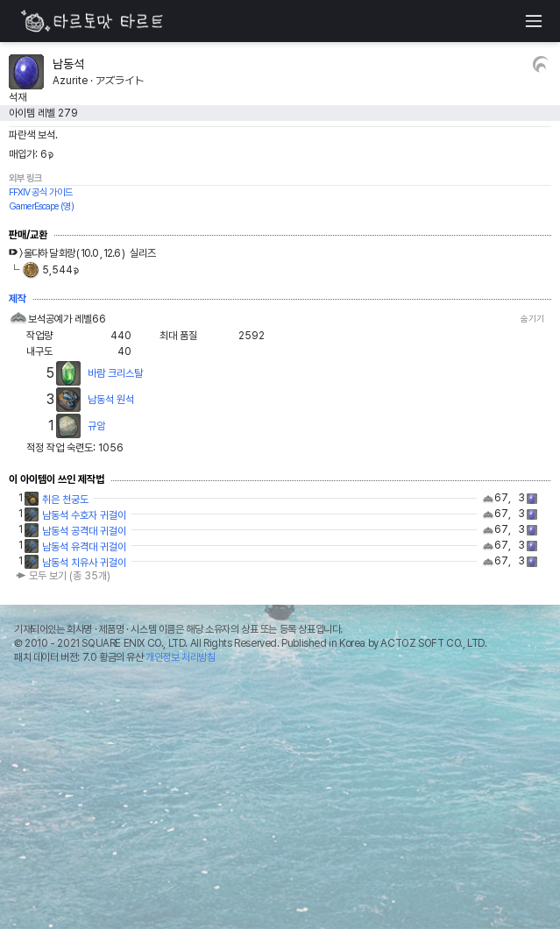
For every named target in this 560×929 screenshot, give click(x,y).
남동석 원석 (111, 400)
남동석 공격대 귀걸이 (84, 531)
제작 (18, 299)
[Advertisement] (280, 801)
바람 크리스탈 (115, 373)
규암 (96, 426)
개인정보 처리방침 (180, 657)
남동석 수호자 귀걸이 (84, 515)
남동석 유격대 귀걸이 (84, 547)
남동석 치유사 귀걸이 (84, 563)
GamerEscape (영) (41, 206)
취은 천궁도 (65, 500)
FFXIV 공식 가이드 (41, 192)
